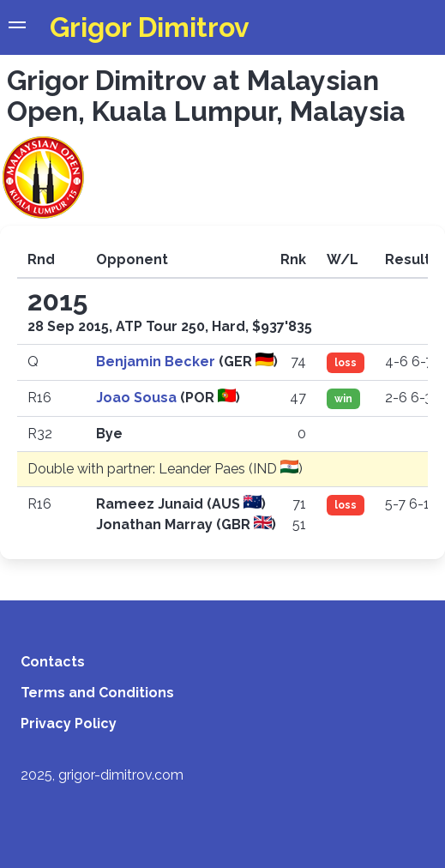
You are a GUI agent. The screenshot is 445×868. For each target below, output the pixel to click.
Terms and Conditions (97, 693)
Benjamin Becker (157, 362)
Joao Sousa (138, 398)
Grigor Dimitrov (150, 27)
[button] (17, 27)
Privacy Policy (69, 723)
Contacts (53, 662)
